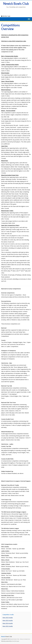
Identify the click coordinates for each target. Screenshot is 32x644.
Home (21, 639)
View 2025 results (8, 618)
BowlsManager (15, 641)
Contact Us (27, 639)
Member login (6, 16)
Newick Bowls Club (16, 4)
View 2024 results (8, 623)
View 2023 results (8, 626)
